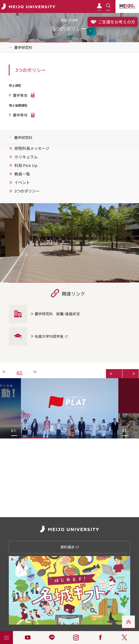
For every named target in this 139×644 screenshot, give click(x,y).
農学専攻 (20, 95)
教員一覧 (22, 174)
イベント (22, 182)
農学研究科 (23, 47)
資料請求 (70, 547)
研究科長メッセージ (32, 148)
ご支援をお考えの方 (113, 22)
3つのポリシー (27, 191)
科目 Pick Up (26, 165)
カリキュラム (26, 157)
